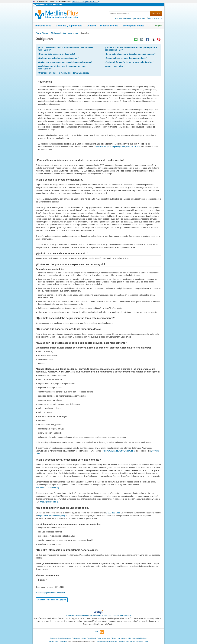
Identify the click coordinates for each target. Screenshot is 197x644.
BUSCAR (156, 14)
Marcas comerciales (114, 66)
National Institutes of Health (139, 641)
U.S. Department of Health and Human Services (113, 641)
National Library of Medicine (58, 641)
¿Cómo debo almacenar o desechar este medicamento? (130, 54)
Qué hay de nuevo (139, 18)
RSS (99, 632)
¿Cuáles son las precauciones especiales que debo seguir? (65, 62)
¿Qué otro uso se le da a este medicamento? (58, 58)
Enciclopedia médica (133, 26)
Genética (91, 26)
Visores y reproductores (119, 638)
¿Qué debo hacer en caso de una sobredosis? (126, 58)
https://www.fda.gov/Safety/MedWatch (119, 451)
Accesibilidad (91, 638)
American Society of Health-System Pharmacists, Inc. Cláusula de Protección (98, 616)
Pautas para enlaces (104, 638)
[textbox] (130, 14)
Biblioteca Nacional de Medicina (50, 5)
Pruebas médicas (109, 26)
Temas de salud (43, 26)
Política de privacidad (79, 638)
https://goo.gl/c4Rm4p (49, 502)
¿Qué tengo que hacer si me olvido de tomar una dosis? (64, 73)
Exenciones (54, 638)
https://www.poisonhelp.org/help (52, 516)
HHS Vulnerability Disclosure (138, 638)
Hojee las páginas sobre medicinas (50, 593)
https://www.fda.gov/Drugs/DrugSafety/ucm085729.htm (117, 147)
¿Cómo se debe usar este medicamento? (57, 54)
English (158, 26)
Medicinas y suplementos (69, 26)
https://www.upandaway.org (47, 488)
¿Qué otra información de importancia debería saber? (129, 62)
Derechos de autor (65, 638)
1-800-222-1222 (113, 513)
